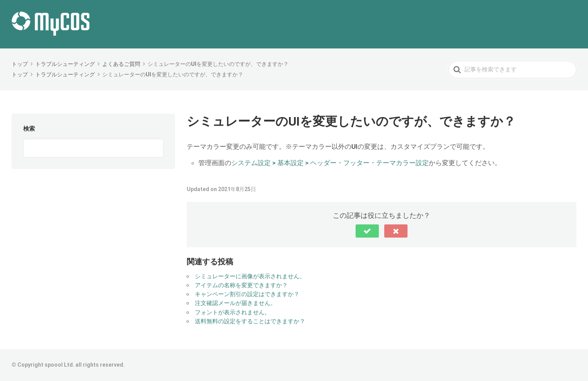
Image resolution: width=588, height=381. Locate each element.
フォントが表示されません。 (233, 312)
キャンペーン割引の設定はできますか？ (247, 294)
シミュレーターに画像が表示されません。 (250, 276)
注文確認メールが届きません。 (236, 303)
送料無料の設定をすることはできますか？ (250, 321)
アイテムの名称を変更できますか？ (241, 285)
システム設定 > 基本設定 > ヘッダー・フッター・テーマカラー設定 (330, 163)
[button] (367, 231)
